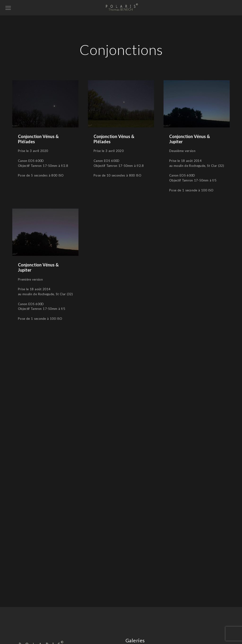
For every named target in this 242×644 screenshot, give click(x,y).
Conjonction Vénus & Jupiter (190, 139)
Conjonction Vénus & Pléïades (38, 139)
